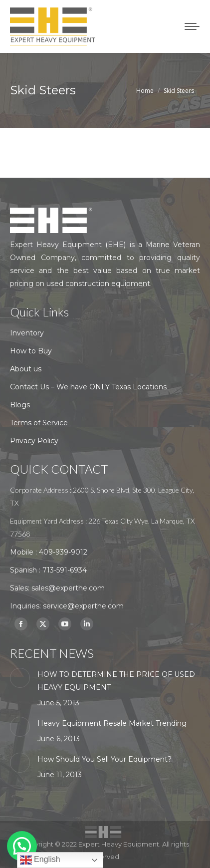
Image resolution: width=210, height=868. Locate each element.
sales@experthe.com (68, 588)
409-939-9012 (63, 552)
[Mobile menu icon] (192, 26)
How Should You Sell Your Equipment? (105, 759)
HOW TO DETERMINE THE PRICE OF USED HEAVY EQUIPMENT (116, 681)
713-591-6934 (65, 570)
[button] (22, 846)
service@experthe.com (83, 606)
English (40, 860)
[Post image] (20, 678)
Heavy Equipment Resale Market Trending (112, 723)
